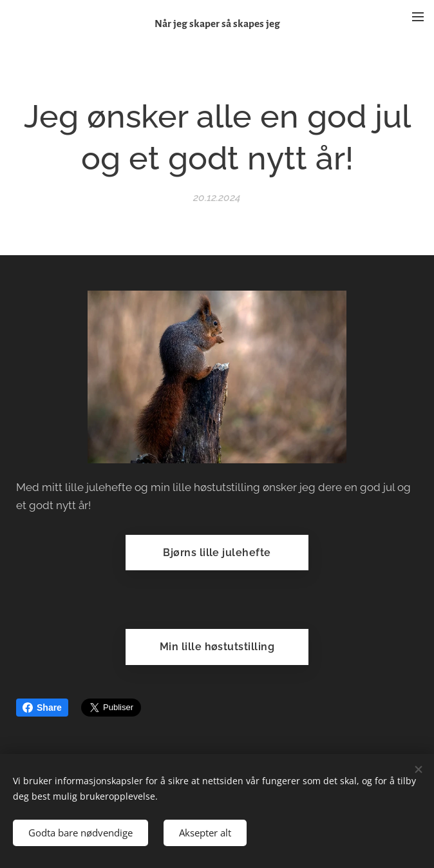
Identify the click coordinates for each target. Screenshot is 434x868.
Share (42, 708)
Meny (418, 17)
